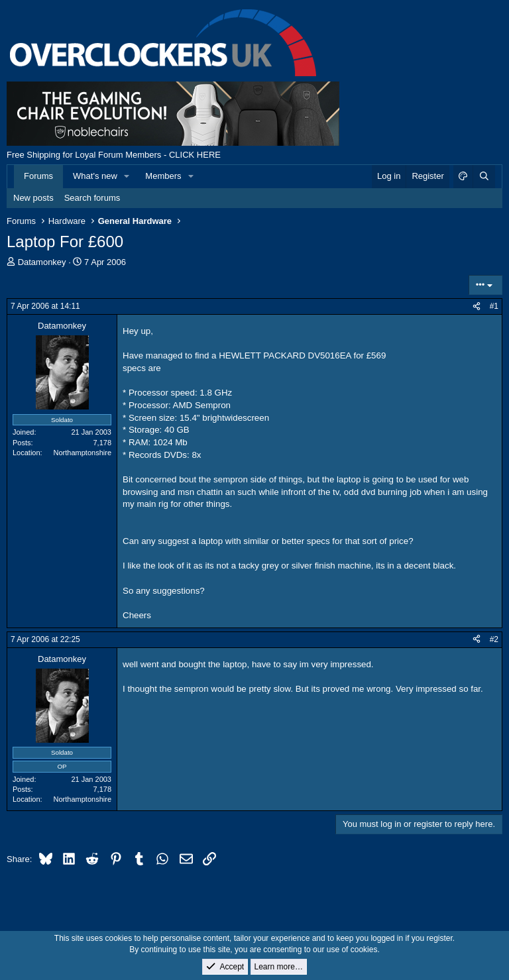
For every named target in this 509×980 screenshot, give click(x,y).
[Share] (477, 306)
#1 (494, 306)
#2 (494, 639)
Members (163, 176)
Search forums (92, 198)
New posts (33, 198)
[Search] (484, 176)
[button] (127, 176)
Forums (38, 176)
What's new (95, 176)
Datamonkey (42, 262)
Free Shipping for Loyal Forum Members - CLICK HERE (114, 155)
